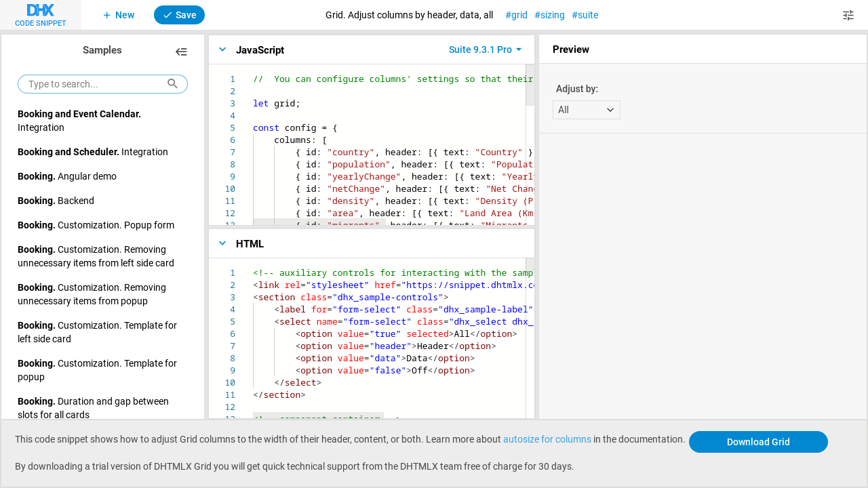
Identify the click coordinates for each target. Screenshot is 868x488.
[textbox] (253, 73)
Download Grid (758, 442)
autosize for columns (547, 439)
